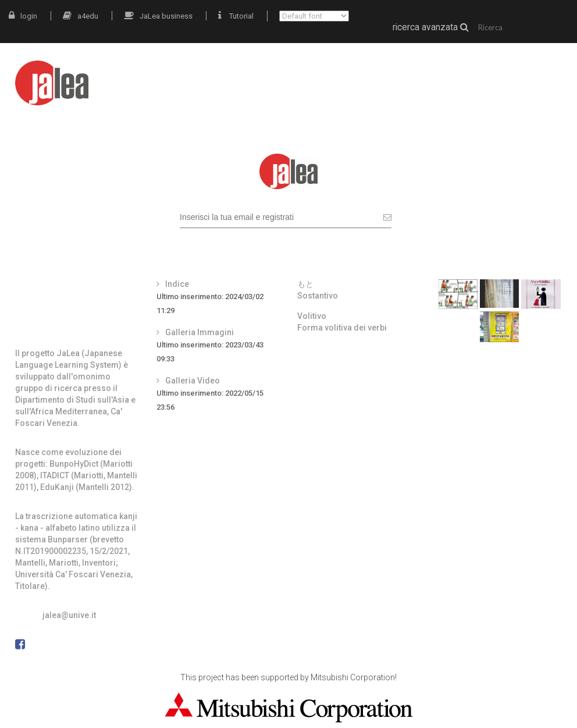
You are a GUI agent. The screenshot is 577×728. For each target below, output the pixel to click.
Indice (177, 284)
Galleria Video (193, 381)
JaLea (311, 74)
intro (267, 74)
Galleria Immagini (200, 332)
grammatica (476, 74)
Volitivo (312, 316)
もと (305, 284)
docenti (542, 74)
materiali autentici (387, 74)
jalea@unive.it (69, 615)
